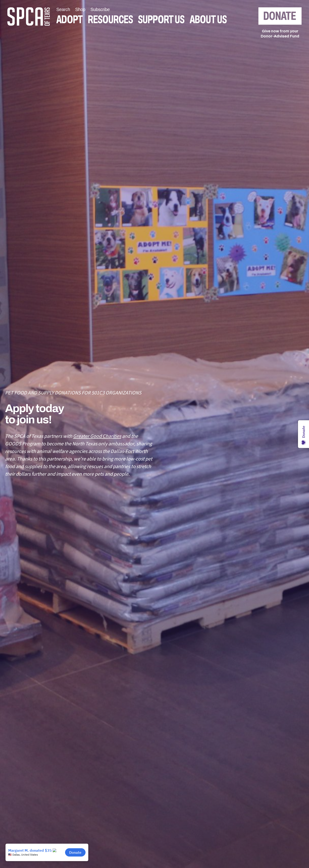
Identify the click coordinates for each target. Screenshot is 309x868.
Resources (110, 20)
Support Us (161, 20)
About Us (208, 20)
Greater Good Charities (97, 436)
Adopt (70, 20)
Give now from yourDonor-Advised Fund (280, 34)
